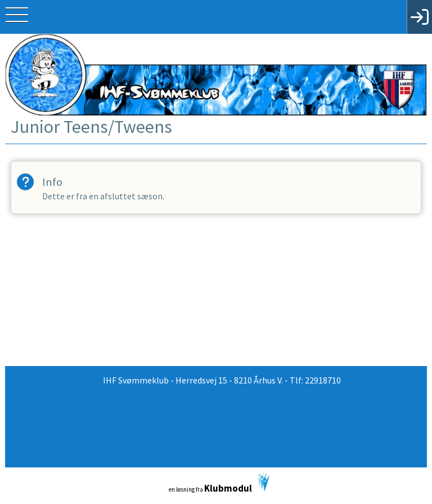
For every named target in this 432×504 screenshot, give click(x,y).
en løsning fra (219, 483)
